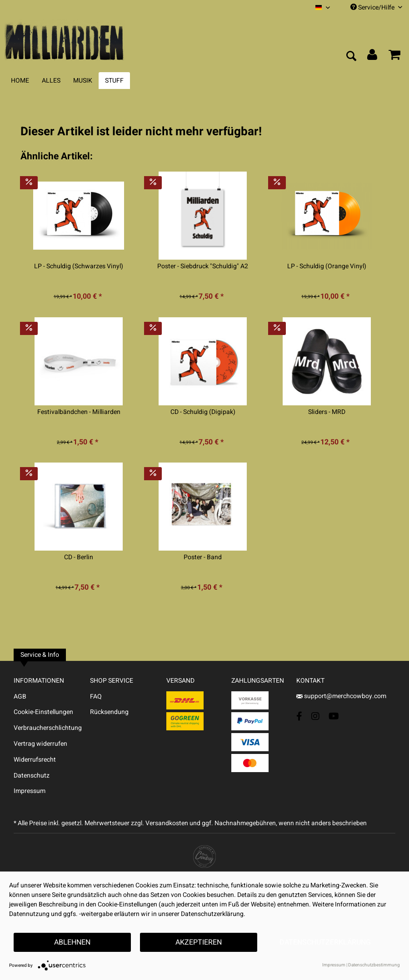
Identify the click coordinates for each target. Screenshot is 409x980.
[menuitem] (323, 7)
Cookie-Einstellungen (43, 712)
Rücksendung (109, 712)
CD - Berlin (79, 557)
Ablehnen (72, 942)
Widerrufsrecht (35, 760)
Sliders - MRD (327, 412)
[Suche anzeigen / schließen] (351, 57)
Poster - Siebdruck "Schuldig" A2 (203, 266)
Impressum (30, 791)
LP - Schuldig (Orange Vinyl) (327, 266)
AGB (20, 697)
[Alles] (51, 81)
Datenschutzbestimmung (374, 965)
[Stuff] (114, 81)
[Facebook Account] (299, 716)
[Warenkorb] (394, 57)
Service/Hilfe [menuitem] (376, 7)
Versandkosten (167, 823)
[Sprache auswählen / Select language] (323, 7)
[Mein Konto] (373, 57)
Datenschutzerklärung (325, 942)
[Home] (20, 81)
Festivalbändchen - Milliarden (79, 412)
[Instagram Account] (315, 716)
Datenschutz (32, 776)
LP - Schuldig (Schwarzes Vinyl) (79, 266)
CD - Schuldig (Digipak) (203, 412)
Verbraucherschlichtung (48, 728)
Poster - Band (203, 557)
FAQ (96, 697)
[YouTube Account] (334, 716)
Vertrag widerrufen (40, 744)
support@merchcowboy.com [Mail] (341, 696)
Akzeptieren (199, 942)
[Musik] (83, 81)
